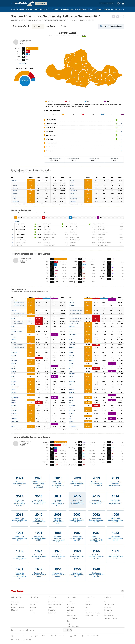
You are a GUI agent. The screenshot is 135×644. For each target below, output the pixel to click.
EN (104, 3)
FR (110, 3)
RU (112, 3)
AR (107, 3)
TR (101, 3)
